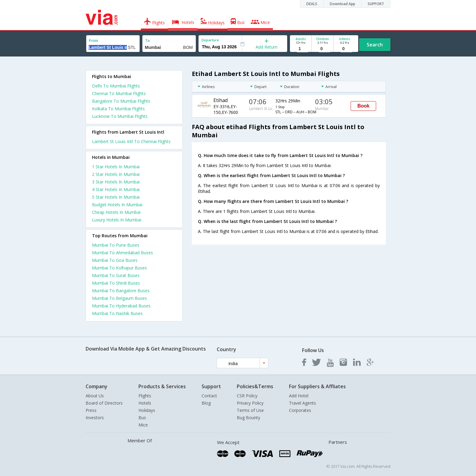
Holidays (147, 410)
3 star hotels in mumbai (116, 182)
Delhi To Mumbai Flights (116, 86)
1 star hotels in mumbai (116, 167)
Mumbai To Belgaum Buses (119, 298)
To (148, 41)
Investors (95, 418)
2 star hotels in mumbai (116, 174)
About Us (95, 396)
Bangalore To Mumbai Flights (121, 101)
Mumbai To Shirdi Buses (116, 283)
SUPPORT (376, 4)
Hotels (145, 403)
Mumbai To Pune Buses (116, 245)
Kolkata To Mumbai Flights (118, 109)
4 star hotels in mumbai (116, 189)
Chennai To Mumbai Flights (119, 93)
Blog (206, 403)
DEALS (312, 4)
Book (363, 106)
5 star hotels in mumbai (116, 197)
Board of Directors (104, 403)
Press (91, 410)
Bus (142, 418)
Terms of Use (250, 410)
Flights (145, 396)
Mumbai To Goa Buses (115, 260)
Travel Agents (303, 403)
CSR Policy (247, 396)
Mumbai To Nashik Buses (117, 313)
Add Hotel (299, 396)
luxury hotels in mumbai (117, 220)
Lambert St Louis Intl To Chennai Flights (131, 141)
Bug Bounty (248, 418)
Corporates (300, 410)
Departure (210, 40)
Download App (342, 4)
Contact (209, 396)
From (93, 41)
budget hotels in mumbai (117, 205)
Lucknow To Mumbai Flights (120, 116)
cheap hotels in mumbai (116, 212)
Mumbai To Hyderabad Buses (121, 306)
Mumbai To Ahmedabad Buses (122, 253)
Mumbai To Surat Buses (116, 275)
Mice (143, 425)
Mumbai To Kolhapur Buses (119, 268)
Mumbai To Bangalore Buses (121, 291)
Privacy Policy (250, 403)
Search (375, 45)
